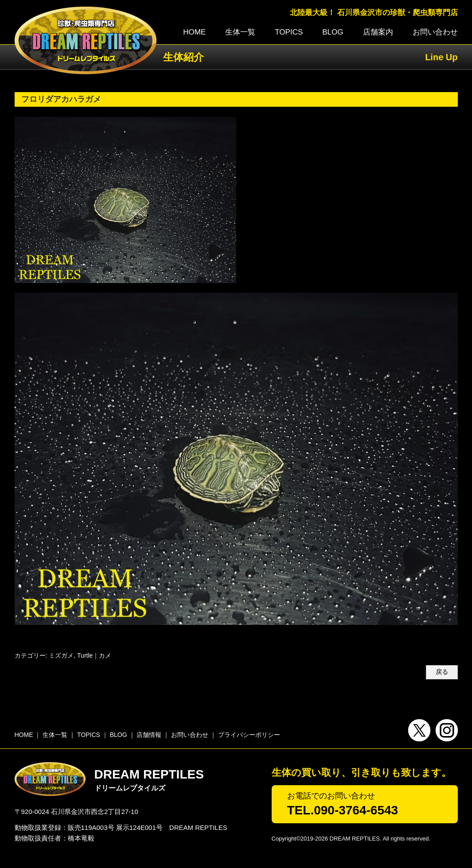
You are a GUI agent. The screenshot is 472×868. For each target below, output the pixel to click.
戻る (442, 672)
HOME (194, 32)
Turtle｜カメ (94, 655)
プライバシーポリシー (249, 735)
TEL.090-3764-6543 (343, 810)
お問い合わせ (435, 32)
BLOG (333, 32)
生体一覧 (240, 32)
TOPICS (289, 32)
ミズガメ (61, 655)
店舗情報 (149, 735)
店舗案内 (378, 32)
